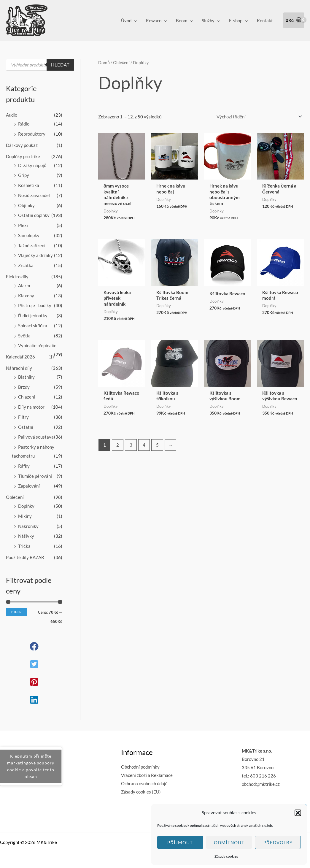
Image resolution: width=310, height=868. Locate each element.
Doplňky (26, 506)
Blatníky (26, 377)
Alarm (24, 285)
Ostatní (26, 427)
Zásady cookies (226, 856)
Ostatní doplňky (34, 215)
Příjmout (180, 842)
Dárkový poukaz (22, 145)
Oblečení (15, 497)
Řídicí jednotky (33, 315)
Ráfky (24, 466)
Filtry (23, 417)
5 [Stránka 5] (157, 445)
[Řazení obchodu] (258, 117)
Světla (24, 336)
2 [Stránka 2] (118, 445)
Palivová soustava (36, 437)
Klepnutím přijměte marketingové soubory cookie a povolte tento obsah (31, 766)
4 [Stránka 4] (144, 445)
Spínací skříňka (33, 326)
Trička (24, 546)
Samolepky (29, 235)
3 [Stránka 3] (131, 445)
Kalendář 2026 (20, 357)
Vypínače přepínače (37, 345)
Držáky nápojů (32, 165)
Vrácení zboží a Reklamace (147, 775)
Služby (208, 20)
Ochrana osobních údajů (144, 783)
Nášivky (26, 536)
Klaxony (26, 296)
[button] (298, 813)
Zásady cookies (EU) (141, 792)
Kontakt (265, 20)
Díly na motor (31, 407)
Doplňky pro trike (23, 156)
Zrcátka (26, 265)
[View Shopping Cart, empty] (294, 20)
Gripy (24, 175)
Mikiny (25, 516)
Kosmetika (29, 185)
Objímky (26, 205)
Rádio (24, 124)
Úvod (126, 20)
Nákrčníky (28, 526)
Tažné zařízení (32, 245)
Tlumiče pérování (35, 476)
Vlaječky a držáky (35, 255)
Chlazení (27, 397)
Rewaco (154, 20)
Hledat (60, 65)
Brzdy (24, 387)
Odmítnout (229, 842)
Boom (182, 20)
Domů (104, 62)
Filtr (17, 612)
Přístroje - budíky (35, 305)
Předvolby (278, 842)
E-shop (236, 20)
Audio (12, 115)
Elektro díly (17, 277)
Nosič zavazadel (34, 195)
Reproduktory (32, 134)
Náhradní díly (19, 368)
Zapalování (29, 486)
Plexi (23, 225)
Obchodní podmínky (140, 767)
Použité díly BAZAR (25, 557)
